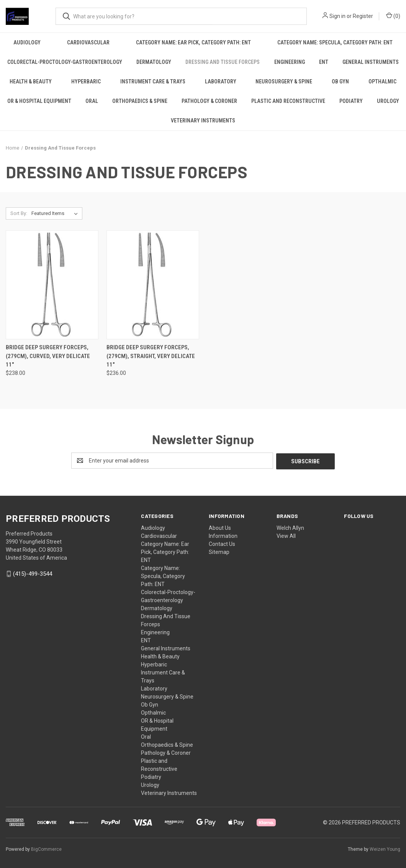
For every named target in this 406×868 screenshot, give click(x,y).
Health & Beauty (31, 81)
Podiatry (351, 101)
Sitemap (219, 551)
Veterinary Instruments (203, 121)
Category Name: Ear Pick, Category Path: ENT (193, 42)
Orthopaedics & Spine (140, 101)
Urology (388, 101)
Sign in (337, 16)
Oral (92, 101)
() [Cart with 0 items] (393, 16)
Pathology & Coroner (209, 101)
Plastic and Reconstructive (288, 101)
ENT (324, 62)
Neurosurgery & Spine (284, 81)
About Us (220, 527)
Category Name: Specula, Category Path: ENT (335, 42)
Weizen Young (385, 848)
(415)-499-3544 (33, 573)
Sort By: (19, 213)
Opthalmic (153, 712)
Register (363, 16)
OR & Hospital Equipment (39, 101)
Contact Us (222, 543)
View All (286, 535)
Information (223, 535)
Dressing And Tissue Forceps (223, 62)
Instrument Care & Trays (153, 81)
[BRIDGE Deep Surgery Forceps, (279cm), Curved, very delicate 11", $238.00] (52, 285)
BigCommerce (46, 848)
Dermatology (154, 62)
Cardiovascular (88, 42)
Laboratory (221, 81)
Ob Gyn (340, 81)
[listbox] (56, 213)
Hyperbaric (86, 81)
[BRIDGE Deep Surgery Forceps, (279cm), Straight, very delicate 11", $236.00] (153, 285)
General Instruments (371, 62)
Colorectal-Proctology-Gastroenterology (65, 62)
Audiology (27, 42)
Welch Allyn (290, 527)
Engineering (290, 62)
